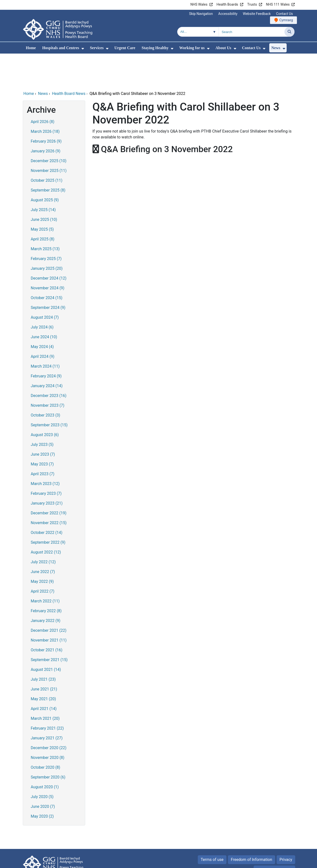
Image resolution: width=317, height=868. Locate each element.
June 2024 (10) (44, 304)
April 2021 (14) (44, 675)
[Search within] (198, 32)
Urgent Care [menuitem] (125, 48)
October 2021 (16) (47, 617)
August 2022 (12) (46, 519)
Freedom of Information (252, 826)
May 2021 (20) (43, 666)
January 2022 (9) (46, 587)
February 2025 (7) (46, 225)
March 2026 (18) (45, 98)
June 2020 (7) (43, 773)
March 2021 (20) (45, 685)
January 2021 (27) (47, 705)
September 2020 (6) (48, 744)
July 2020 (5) (42, 763)
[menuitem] (83, 49)
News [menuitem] (276, 48)
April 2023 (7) (43, 441)
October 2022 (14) (47, 499)
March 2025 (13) (45, 216)
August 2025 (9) (45, 167)
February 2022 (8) (46, 578)
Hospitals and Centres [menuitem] (61, 48)
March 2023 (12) (45, 450)
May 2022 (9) (42, 548)
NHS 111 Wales (278, 4)
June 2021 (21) (44, 656)
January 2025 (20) (47, 235)
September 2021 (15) (49, 626)
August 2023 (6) (45, 401)
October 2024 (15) (47, 265)
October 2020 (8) (46, 734)
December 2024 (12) (49, 245)
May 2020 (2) (42, 783)
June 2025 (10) (44, 186)
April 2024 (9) (43, 323)
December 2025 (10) (49, 128)
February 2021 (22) (47, 695)
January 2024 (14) (47, 353)
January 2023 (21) (47, 470)
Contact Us (285, 14)
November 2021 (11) (49, 607)
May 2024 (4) (42, 313)
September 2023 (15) (49, 392)
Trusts (252, 4)
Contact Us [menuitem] (251, 48)
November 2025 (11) (49, 137)
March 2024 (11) (45, 333)
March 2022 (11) (45, 568)
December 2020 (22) (49, 715)
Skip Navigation (201, 14)
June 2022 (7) (43, 538)
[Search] (289, 32)
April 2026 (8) (43, 88)
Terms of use (212, 826)
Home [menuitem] (31, 48)
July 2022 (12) (43, 529)
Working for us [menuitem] (192, 48)
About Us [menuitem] (223, 48)
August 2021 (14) (46, 636)
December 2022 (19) (49, 480)
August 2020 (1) (45, 754)
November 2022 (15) (49, 490)
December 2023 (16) (49, 362)
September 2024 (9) (48, 274)
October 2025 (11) (47, 147)
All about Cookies (272, 837)
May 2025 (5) (42, 196)
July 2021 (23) (43, 646)
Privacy (286, 826)
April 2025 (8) (43, 206)
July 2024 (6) (42, 294)
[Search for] (252, 32)
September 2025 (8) (48, 157)
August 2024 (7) (45, 284)
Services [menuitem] (97, 48)
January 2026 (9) (46, 118)
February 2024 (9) (46, 343)
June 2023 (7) (43, 421)
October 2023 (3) (46, 382)
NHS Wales (199, 4)
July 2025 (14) (43, 176)
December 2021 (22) (49, 597)
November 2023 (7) (48, 372)
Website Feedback (257, 14)
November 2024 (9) (48, 255)
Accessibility (228, 14)
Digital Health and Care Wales (263, 862)
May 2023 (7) (42, 431)
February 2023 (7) (46, 460)
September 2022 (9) (48, 509)
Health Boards (227, 4)
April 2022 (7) (43, 558)
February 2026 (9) (46, 108)
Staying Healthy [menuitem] (155, 48)
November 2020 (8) (48, 724)
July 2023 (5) (42, 411)
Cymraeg (286, 20)
